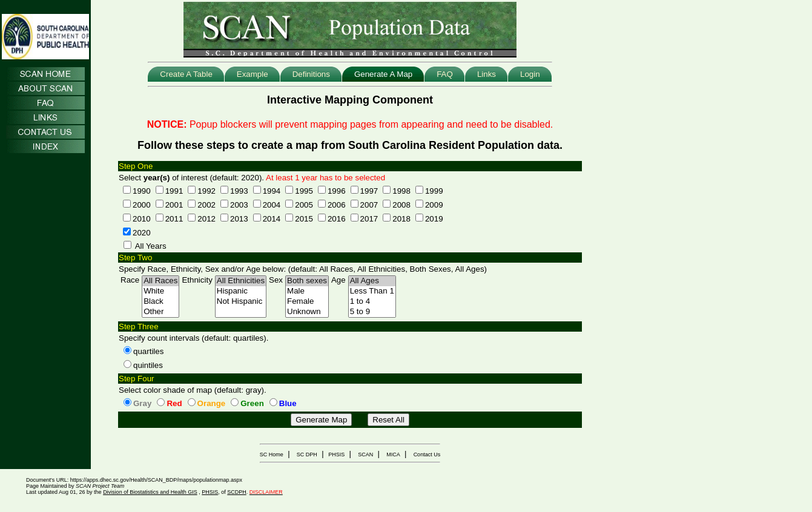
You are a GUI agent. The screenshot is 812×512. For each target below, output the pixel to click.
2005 (304, 205)
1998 (401, 191)
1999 (434, 191)
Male (307, 291)
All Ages (372, 281)
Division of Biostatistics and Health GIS (150, 492)
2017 (369, 219)
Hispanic (241, 291)
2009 (434, 205)
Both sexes (307, 281)
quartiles (148, 351)
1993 (239, 191)
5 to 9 (372, 312)
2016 (337, 219)
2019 (434, 219)
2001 (174, 205)
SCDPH (237, 492)
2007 (369, 205)
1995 (304, 191)
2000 (142, 205)
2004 (272, 205)
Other (160, 312)
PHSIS (336, 455)
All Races (160, 281)
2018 (401, 219)
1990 (142, 191)
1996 (337, 191)
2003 (239, 205)
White (160, 291)
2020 (142, 233)
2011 (174, 219)
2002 (206, 205)
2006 (337, 205)
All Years (151, 246)
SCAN (365, 455)
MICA (393, 455)
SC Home (272, 455)
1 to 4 (372, 302)
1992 (206, 191)
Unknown (307, 312)
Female (307, 302)
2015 (304, 219)
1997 (369, 191)
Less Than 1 (372, 291)
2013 (239, 219)
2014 (272, 219)
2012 (206, 219)
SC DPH (307, 455)
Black (160, 302)
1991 (174, 191)
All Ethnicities (241, 281)
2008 (401, 205)
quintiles (148, 365)
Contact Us (427, 455)
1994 (272, 191)
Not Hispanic (241, 302)
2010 (142, 219)
